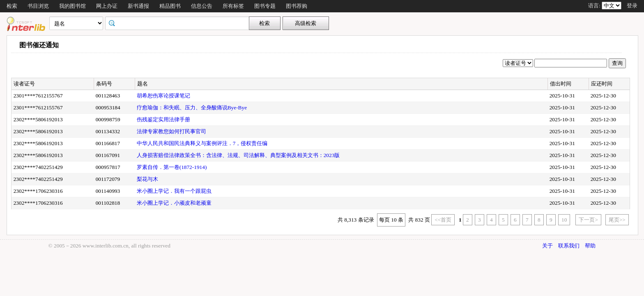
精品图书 (170, 6)
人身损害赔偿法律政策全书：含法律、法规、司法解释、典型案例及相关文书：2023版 (238, 155)
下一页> (588, 220)
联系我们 (569, 246)
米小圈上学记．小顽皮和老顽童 (174, 203)
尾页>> (617, 220)
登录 (632, 6)
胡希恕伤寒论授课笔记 (163, 96)
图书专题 (265, 6)
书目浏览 (38, 6)
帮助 (590, 246)
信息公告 (202, 6)
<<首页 (443, 220)
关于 (547, 246)
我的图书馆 (72, 6)
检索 (12, 6)
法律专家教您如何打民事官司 (171, 131)
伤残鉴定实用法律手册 (163, 119)
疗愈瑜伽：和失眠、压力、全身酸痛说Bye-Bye (192, 108)
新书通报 (138, 6)
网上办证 (107, 6)
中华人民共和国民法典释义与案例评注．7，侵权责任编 (202, 143)
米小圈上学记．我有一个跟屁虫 (174, 191)
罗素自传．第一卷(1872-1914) (172, 167)
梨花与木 (147, 179)
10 (564, 220)
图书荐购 (297, 6)
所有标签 (233, 6)
